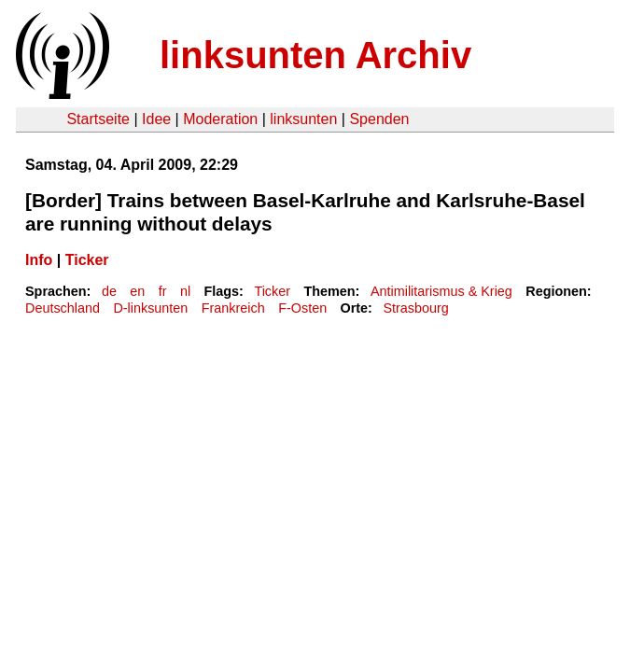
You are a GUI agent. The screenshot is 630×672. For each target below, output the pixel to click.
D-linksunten (150, 308)
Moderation (220, 119)
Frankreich (233, 308)
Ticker (87, 260)
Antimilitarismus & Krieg (441, 291)
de (109, 291)
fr (163, 291)
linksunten (303, 119)
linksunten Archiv (315, 55)
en (137, 291)
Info (39, 260)
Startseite (98, 119)
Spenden (379, 119)
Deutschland (63, 308)
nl (185, 291)
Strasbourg (415, 308)
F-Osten (302, 308)
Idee (156, 119)
